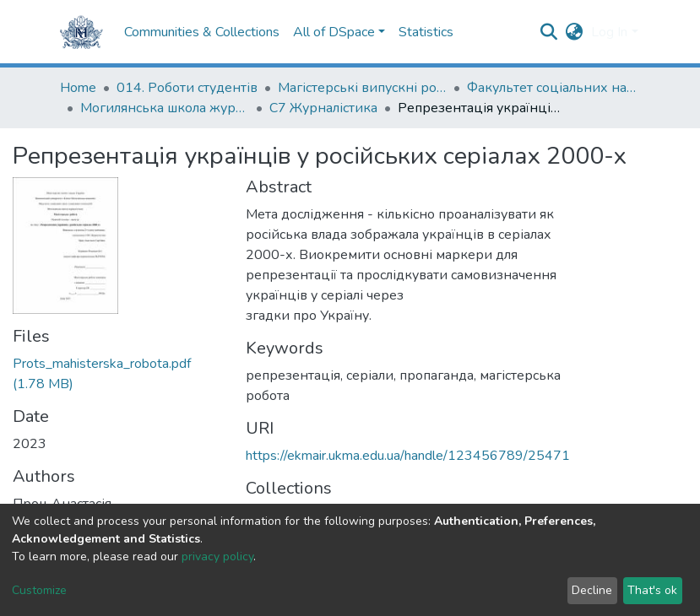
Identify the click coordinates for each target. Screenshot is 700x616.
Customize (39, 590)
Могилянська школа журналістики (165, 108)
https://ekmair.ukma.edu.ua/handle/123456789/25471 (408, 456)
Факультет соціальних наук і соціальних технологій (551, 88)
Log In (609, 32)
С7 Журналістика (323, 108)
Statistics (426, 32)
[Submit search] (548, 32)
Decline (592, 590)
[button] (574, 32)
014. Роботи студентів (187, 88)
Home (78, 88)
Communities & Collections (202, 32)
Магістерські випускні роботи (362, 88)
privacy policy (217, 557)
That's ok (652, 590)
